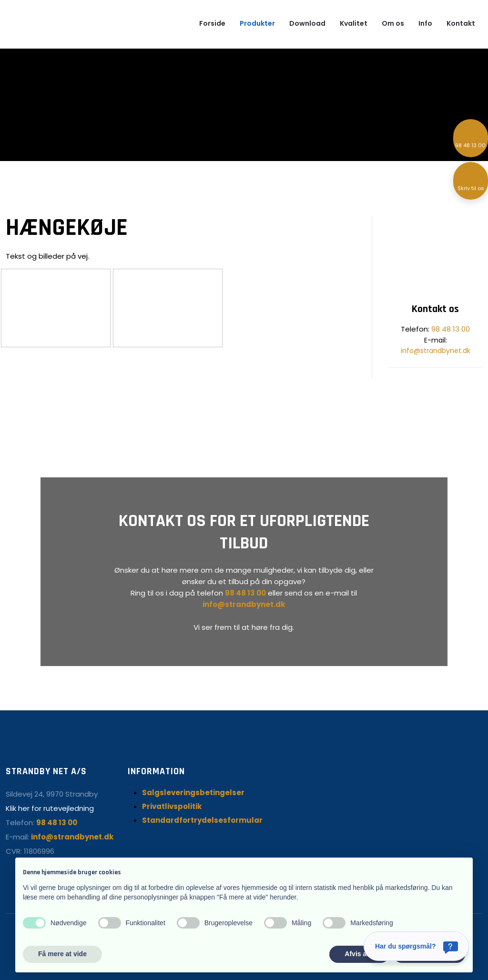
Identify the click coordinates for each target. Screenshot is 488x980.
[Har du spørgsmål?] (416, 946)
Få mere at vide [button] (62, 954)
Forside (212, 23)
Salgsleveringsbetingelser (193, 793)
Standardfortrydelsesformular (202, 820)
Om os (393, 23)
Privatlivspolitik (172, 806)
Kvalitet (354, 23)
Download (307, 23)
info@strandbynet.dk (436, 351)
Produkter (257, 23)
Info (425, 23)
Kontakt (461, 23)
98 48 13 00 (451, 329)
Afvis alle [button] (359, 954)
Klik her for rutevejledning (50, 808)
